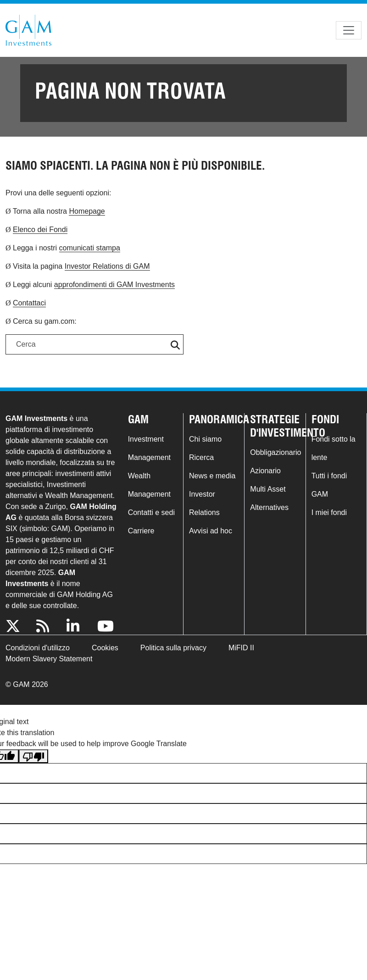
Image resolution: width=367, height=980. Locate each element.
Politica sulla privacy (173, 648)
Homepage (87, 211)
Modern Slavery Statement (49, 659)
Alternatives (269, 507)
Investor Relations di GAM (107, 266)
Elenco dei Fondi (40, 230)
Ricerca (201, 457)
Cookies (105, 648)
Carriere (141, 531)
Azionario (265, 471)
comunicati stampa (90, 248)
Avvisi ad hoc (211, 531)
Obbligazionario (275, 452)
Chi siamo (205, 439)
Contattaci (29, 303)
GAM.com (28, 30)
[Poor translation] (33, 756)
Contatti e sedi (151, 512)
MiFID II (241, 648)
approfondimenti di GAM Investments (114, 285)
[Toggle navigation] (349, 30)
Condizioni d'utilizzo (38, 648)
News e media (212, 476)
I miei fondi (329, 512)
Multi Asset (268, 489)
